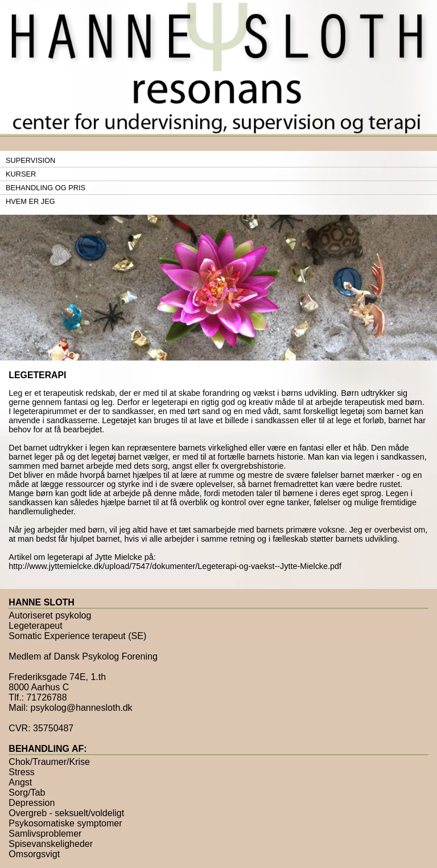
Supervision (30, 160)
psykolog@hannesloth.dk (82, 708)
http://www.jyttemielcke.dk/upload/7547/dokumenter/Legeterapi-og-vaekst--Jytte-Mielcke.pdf (175, 566)
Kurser (21, 174)
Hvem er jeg (30, 201)
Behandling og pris (46, 188)
